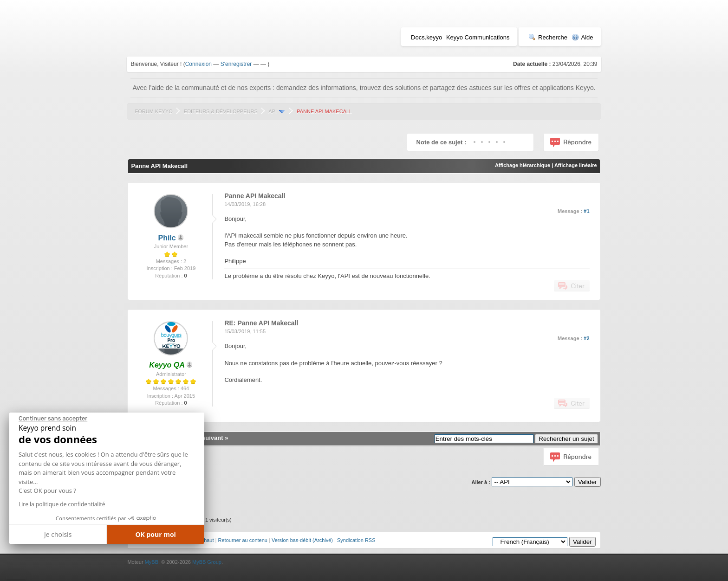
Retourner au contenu (243, 540)
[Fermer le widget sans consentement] (53, 419)
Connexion (198, 64)
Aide (582, 37)
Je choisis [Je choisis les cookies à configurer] (58, 534)
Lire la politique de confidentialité (62, 504)
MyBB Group (207, 562)
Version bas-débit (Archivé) (302, 540)
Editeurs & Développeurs (221, 111)
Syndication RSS (356, 540)
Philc (167, 238)
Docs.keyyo (426, 37)
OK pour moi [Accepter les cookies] (156, 534)
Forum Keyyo (153, 111)
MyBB (152, 562)
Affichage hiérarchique (523, 165)
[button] (16, 577)
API (273, 111)
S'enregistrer (236, 64)
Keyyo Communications (478, 37)
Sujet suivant (205, 438)
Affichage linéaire (576, 165)
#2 (586, 338)
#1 (586, 211)
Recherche (548, 37)
